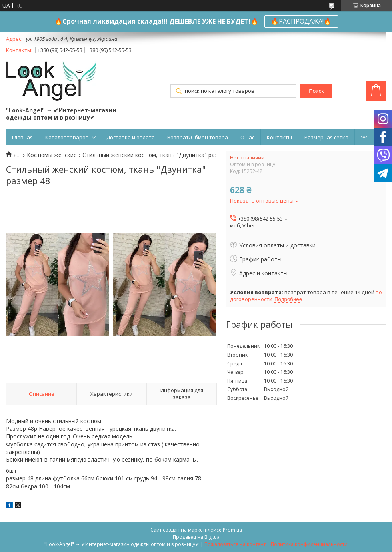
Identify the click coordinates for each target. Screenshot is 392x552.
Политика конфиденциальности (309, 544)
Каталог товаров (67, 137)
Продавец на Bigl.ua (196, 537)
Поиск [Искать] (316, 91)
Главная (22, 137)
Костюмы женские (52, 155)
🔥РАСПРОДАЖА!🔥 (301, 21)
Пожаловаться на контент (235, 544)
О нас (247, 137)
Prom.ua (232, 530)
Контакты (279, 137)
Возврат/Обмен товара (198, 137)
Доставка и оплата (131, 137)
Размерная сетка (326, 137)
